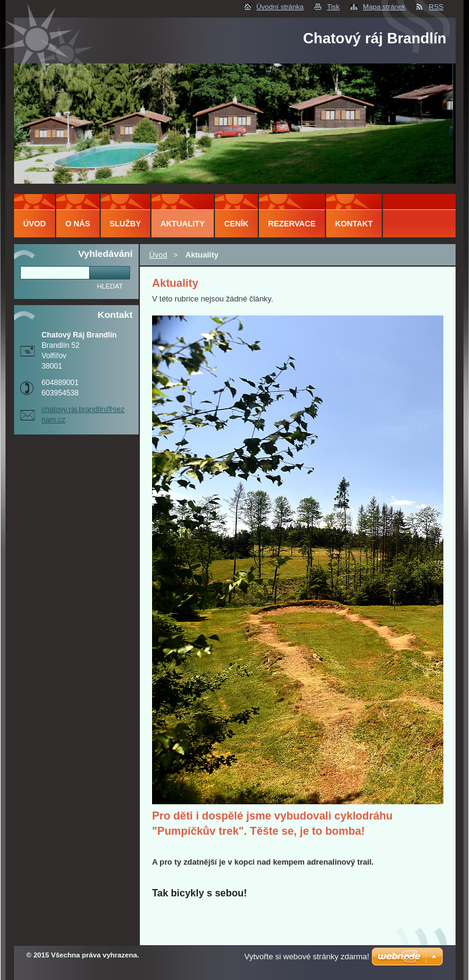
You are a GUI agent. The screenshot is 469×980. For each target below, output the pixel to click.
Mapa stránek (384, 7)
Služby (125, 224)
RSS (436, 7)
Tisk (333, 7)
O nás (78, 224)
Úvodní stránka (280, 7)
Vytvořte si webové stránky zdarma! (307, 957)
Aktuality (183, 224)
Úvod (158, 255)
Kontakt (354, 224)
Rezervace (292, 224)
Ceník (236, 224)
